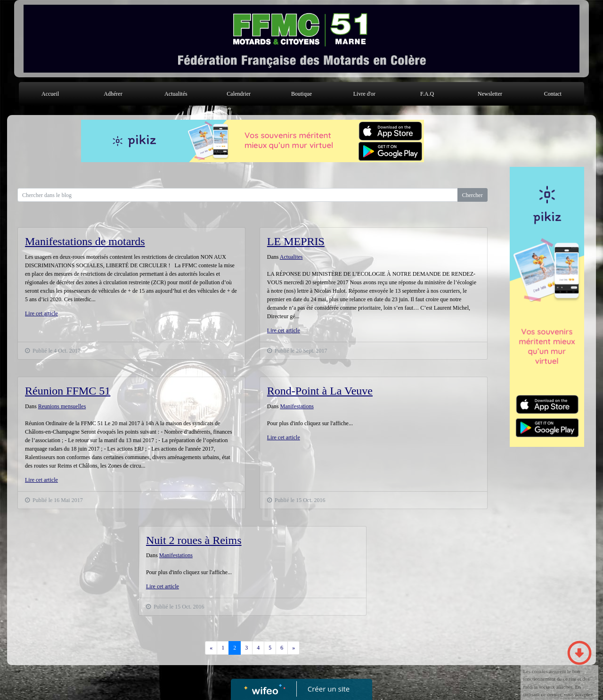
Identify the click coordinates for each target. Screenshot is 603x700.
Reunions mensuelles (62, 406)
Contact (553, 94)
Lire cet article (41, 313)
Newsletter (490, 94)
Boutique (301, 94)
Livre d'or (364, 94)
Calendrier (239, 94)
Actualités (176, 94)
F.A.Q (427, 94)
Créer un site (329, 689)
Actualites (291, 257)
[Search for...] (238, 195)
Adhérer (113, 94)
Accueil (50, 94)
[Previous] (211, 648)
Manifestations (297, 406)
